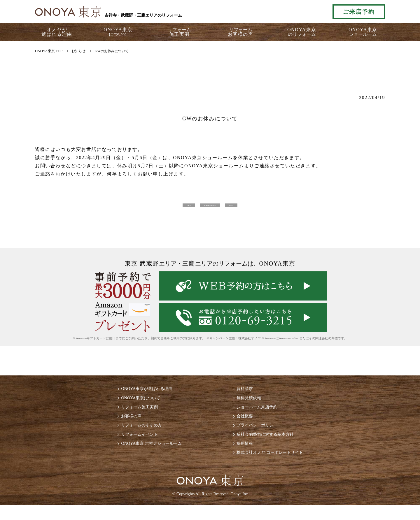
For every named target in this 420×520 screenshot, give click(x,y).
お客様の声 (124, 426)
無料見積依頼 (251, 405)
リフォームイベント (133, 446)
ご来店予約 (359, 12)
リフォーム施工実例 (133, 416)
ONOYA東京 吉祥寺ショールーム (146, 457)
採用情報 (246, 457)
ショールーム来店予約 (260, 416)
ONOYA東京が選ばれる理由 (141, 395)
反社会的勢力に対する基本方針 (269, 446)
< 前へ (133, 207)
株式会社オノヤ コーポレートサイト (275, 467)
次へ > (287, 207)
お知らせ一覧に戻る (210, 207)
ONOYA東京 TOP (49, 51)
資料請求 (246, 395)
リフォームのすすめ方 (135, 436)
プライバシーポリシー (260, 436)
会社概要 (246, 426)
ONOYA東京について (134, 405)
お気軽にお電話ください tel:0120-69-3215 (301, 12)
